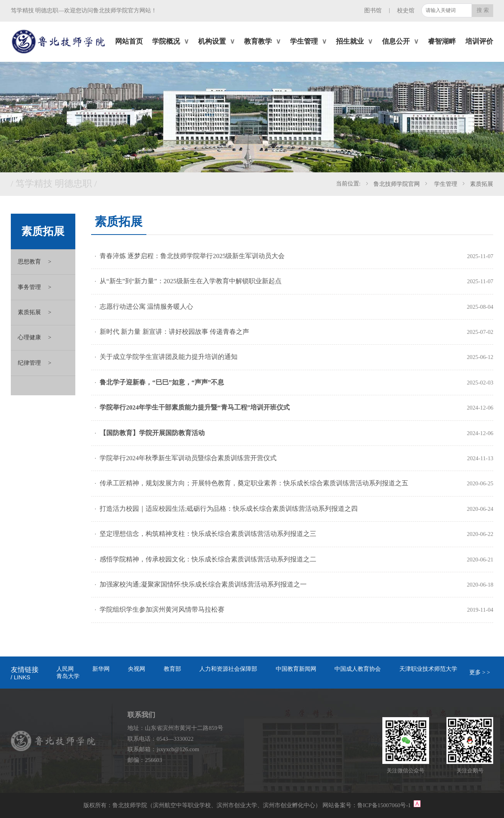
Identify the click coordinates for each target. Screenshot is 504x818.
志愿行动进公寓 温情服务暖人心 (146, 307)
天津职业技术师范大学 (428, 669)
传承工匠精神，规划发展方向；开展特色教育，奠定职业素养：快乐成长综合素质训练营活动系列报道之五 (254, 483)
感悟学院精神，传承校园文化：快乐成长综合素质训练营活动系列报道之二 (208, 559)
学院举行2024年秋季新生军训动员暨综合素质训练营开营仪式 (188, 458)
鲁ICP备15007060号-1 (385, 805)
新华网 (101, 669)
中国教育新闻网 (296, 669)
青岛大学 (68, 676)
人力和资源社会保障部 (228, 669)
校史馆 (406, 10)
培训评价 (479, 41)
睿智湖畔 (442, 41)
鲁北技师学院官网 (397, 184)
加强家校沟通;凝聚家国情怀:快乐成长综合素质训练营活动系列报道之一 (203, 584)
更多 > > (480, 672)
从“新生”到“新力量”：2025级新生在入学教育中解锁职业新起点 (190, 281)
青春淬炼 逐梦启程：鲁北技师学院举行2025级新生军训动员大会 (192, 256)
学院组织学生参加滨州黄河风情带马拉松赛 (162, 610)
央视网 (137, 669)
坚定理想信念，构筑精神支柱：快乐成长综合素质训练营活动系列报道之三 (208, 534)
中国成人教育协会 (358, 669)
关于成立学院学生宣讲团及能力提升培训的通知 (169, 357)
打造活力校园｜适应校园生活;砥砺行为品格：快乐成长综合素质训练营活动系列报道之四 (229, 509)
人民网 (65, 669)
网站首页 (129, 41)
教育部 (172, 669)
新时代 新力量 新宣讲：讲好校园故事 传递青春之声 (174, 332)
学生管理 (445, 184)
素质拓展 (482, 184)
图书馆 (373, 10)
